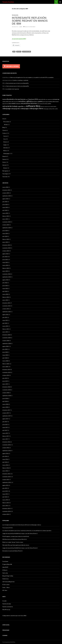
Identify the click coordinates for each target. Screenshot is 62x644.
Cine (4, 139)
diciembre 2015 (6, 474)
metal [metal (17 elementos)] (13, 103)
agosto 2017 (5, 419)
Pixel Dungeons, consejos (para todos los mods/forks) (16, 536)
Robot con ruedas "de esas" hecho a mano (13, 542)
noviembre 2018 (7, 390)
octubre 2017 (6, 413)
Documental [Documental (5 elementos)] (16, 102)
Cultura (4, 133)
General (4, 159)
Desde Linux (5, 579)
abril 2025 (5, 210)
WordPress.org (6, 610)
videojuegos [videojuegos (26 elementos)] (25, 108)
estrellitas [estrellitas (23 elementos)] (22, 101)
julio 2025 (5, 202)
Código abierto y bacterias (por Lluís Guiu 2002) (14, 616)
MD (21, 27)
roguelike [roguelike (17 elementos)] (21, 106)
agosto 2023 (5, 254)
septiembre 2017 (7, 416)
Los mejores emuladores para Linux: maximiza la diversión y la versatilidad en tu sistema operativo (27, 531)
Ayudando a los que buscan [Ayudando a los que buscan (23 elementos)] (16, 99)
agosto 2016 (5, 453)
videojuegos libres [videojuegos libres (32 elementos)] (36, 108)
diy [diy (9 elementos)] (13, 102)
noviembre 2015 (7, 477)
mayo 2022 (5, 288)
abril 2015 (5, 497)
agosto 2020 (5, 346)
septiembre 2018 (7, 396)
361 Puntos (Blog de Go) (8, 582)
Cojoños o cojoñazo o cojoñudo (20, 80)
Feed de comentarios (8, 607)
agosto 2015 (5, 485)
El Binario (5, 570)
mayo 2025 (5, 207)
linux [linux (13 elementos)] (10, 103)
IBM (14, 52)
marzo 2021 (5, 326)
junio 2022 (5, 286)
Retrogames (5, 171)
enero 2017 (5, 439)
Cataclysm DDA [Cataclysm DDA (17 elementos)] (33, 99)
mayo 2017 (5, 427)
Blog (4, 127)
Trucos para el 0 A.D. (8, 528)
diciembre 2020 (6, 335)
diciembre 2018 (6, 387)
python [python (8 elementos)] (49, 104)
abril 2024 (5, 236)
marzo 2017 (5, 433)
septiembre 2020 (7, 343)
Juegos (5, 145)
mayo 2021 (5, 320)
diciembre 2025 (6, 190)
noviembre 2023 (7, 248)
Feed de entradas (7, 604)
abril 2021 (5, 323)
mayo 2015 (5, 494)
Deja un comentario (30, 27)
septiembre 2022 (7, 277)
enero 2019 (5, 384)
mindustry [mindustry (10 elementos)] (18, 104)
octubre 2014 (6, 514)
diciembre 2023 (6, 245)
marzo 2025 (5, 213)
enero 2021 (5, 332)
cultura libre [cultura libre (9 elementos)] (6, 102)
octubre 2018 (6, 393)
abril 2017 (5, 430)
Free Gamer (5, 561)
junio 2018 (5, 398)
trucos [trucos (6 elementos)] (49, 106)
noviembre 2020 (7, 338)
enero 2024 (5, 242)
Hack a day (5, 573)
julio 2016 (5, 456)
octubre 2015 (6, 480)
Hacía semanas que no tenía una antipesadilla (17, 83)
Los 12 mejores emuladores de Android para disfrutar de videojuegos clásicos (22, 525)
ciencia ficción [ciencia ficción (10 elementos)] (42, 99)
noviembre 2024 (7, 222)
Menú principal (60, 2)
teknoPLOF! (5, 567)
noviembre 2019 (7, 372)
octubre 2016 (6, 448)
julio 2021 (5, 317)
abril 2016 (5, 462)
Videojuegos (6, 153)
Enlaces (5, 168)
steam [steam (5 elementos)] (46, 107)
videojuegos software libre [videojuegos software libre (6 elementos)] (49, 109)
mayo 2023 (5, 262)
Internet (4, 165)
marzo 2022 (5, 294)
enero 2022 (5, 300)
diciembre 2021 (6, 303)
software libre (27, 52)
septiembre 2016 (7, 451)
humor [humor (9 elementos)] (57, 102)
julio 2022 (5, 283)
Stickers (6, 125)
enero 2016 (5, 471)
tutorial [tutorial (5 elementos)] (52, 107)
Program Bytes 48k (7, 564)
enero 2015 (5, 506)
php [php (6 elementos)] (41, 104)
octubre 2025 (6, 193)
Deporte (5, 156)
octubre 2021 (6, 309)
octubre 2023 (6, 251)
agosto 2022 (5, 280)
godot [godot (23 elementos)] (40, 101)
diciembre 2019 (6, 370)
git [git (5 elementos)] (26, 102)
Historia (5, 142)
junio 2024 (5, 231)
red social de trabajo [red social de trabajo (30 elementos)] (10, 106)
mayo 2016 (5, 459)
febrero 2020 (6, 364)
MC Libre (5, 590)
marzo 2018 (5, 404)
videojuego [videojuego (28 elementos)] (7, 108)
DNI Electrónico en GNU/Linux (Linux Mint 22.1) (15, 539)
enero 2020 (5, 367)
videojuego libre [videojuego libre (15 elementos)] (16, 109)
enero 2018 (5, 407)
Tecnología (15, 15)
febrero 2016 (6, 468)
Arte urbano (6, 122)
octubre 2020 (6, 341)
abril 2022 (5, 291)
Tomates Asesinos (8, 2)
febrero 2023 (6, 268)
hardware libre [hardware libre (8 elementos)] (52, 102)
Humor (4, 162)
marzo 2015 (5, 500)
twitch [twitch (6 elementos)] (55, 106)
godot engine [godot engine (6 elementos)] (45, 102)
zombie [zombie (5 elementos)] (56, 109)
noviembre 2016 (7, 445)
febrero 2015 (6, 503)
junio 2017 (5, 425)
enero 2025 (5, 219)
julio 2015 (5, 488)
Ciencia (4, 130)
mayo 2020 (5, 355)
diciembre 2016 (6, 442)
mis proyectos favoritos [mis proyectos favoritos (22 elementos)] (29, 103)
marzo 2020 (5, 361)
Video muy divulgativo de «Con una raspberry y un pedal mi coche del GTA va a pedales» (32, 77)
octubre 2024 (6, 225)
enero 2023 (5, 271)
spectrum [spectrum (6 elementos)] (43, 106)
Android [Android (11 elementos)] (5, 99)
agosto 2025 (5, 199)
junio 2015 (5, 491)
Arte (4, 119)
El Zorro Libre (6, 585)
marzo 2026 (5, 187)
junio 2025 (5, 205)
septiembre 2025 (7, 196)
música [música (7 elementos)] (39, 104)
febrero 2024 (6, 239)
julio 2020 (5, 349)
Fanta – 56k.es (6, 587)
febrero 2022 (6, 297)
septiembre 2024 (7, 228)
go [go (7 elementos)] (38, 102)
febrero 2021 (6, 329)
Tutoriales (5, 177)
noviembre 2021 (7, 306)
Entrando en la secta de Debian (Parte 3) (12, 551)
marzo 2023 (5, 265)
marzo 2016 (5, 465)
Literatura (6, 148)
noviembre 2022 (7, 274)
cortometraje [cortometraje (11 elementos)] (56, 99)
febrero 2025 (6, 216)
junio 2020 (5, 352)
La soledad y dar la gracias (13, 89)
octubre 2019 (6, 375)
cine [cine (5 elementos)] (46, 99)
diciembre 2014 (6, 508)
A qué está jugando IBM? (19, 39)
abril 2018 (5, 401)
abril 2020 (5, 358)
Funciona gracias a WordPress (9, 642)
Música (5, 151)
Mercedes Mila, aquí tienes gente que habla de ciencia (16, 545)
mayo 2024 (5, 233)
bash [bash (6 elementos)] (27, 99)
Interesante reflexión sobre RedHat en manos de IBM (30, 21)
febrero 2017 (6, 436)
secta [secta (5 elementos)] (25, 107)
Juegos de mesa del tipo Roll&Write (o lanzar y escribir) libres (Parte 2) (20, 548)
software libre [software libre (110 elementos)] (33, 106)
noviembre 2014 (7, 511)
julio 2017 (5, 422)
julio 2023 (5, 257)
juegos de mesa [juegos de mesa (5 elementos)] (5, 104)
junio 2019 (5, 381)
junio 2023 (5, 260)
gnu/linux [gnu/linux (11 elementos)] (34, 101)
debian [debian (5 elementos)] (10, 102)
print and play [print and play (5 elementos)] (45, 104)
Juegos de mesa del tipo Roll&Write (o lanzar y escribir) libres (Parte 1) (20, 533)
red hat (19, 52)
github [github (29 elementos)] (29, 101)
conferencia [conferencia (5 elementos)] (50, 99)
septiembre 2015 (7, 482)
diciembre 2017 (6, 410)
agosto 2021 (5, 315)
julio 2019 (5, 378)
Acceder (5, 601)
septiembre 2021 (7, 312)
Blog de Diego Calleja (8, 576)
